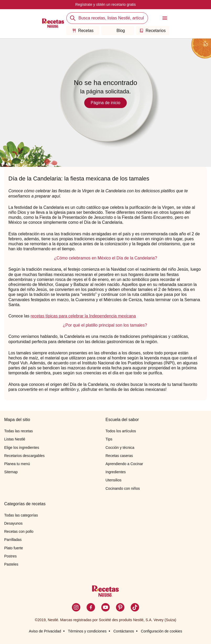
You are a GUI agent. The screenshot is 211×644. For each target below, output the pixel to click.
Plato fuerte (14, 548)
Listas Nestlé (15, 439)
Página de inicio (106, 103)
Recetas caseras (119, 456)
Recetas (83, 31)
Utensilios (114, 480)
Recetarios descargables (24, 456)
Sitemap (11, 472)
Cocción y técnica (120, 448)
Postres (10, 556)
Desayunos (13, 523)
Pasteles (11, 564)
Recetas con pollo (19, 531)
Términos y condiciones (87, 631)
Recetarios (153, 31)
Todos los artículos (121, 431)
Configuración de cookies (162, 631)
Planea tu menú (17, 464)
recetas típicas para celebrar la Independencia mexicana (83, 316)
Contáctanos (124, 631)
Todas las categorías (21, 515)
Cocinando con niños (123, 488)
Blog (118, 31)
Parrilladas (13, 540)
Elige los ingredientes (22, 448)
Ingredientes (116, 472)
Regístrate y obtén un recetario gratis (105, 4)
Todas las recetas (19, 431)
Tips (109, 439)
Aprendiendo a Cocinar (124, 464)
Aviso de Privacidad (45, 631)
